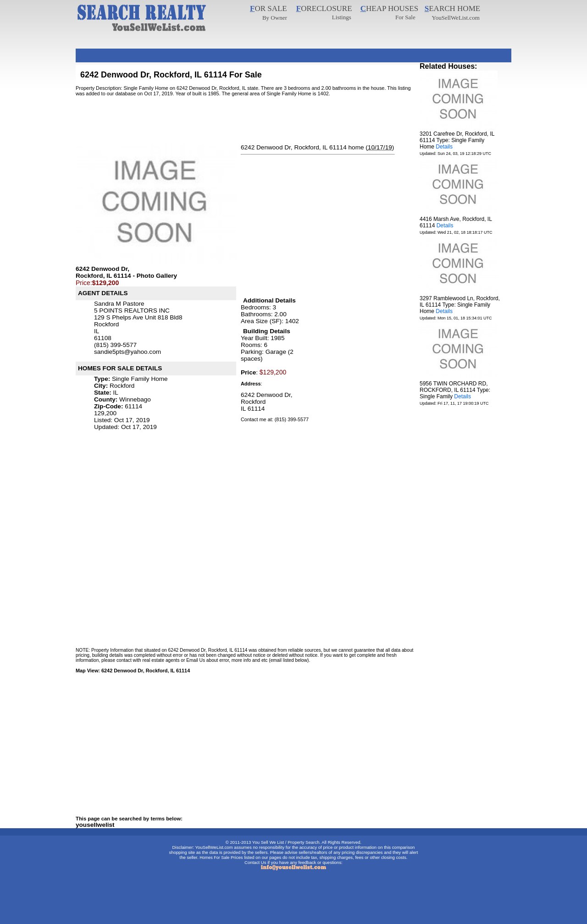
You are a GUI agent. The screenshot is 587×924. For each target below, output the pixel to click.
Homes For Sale (214, 858)
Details (444, 147)
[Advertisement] (243, 52)
